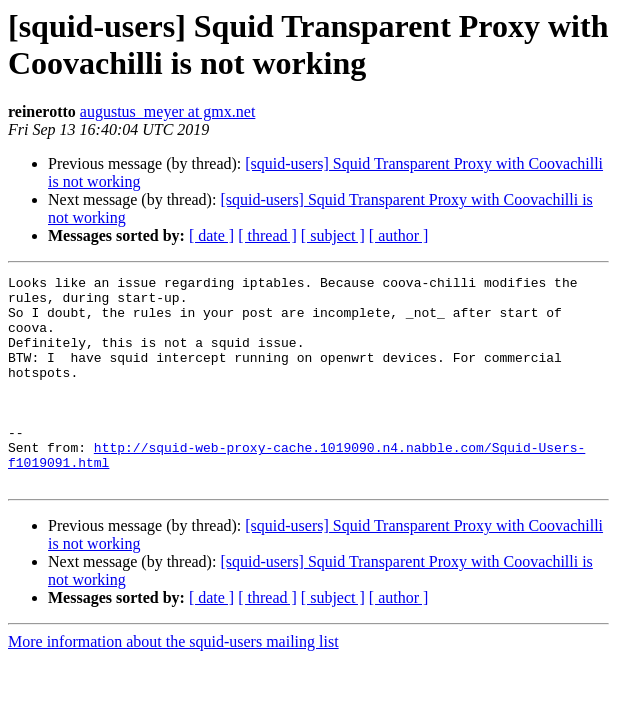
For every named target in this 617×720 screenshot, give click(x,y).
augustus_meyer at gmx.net (168, 111)
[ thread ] (267, 235)
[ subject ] (333, 235)
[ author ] (399, 235)
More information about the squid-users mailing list (173, 683)
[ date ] (211, 235)
